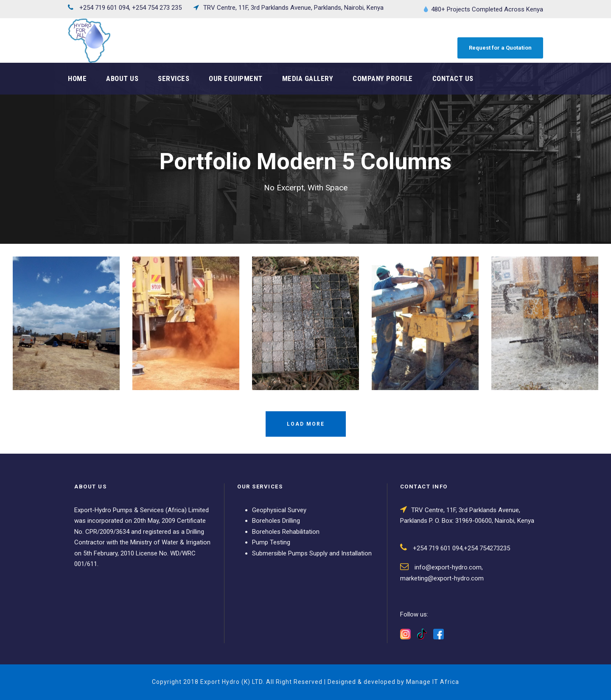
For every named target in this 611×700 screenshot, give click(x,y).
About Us (122, 78)
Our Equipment (236, 78)
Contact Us (453, 78)
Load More (306, 424)
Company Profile (383, 78)
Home (77, 78)
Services (174, 78)
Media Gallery (308, 78)
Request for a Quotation (500, 48)
